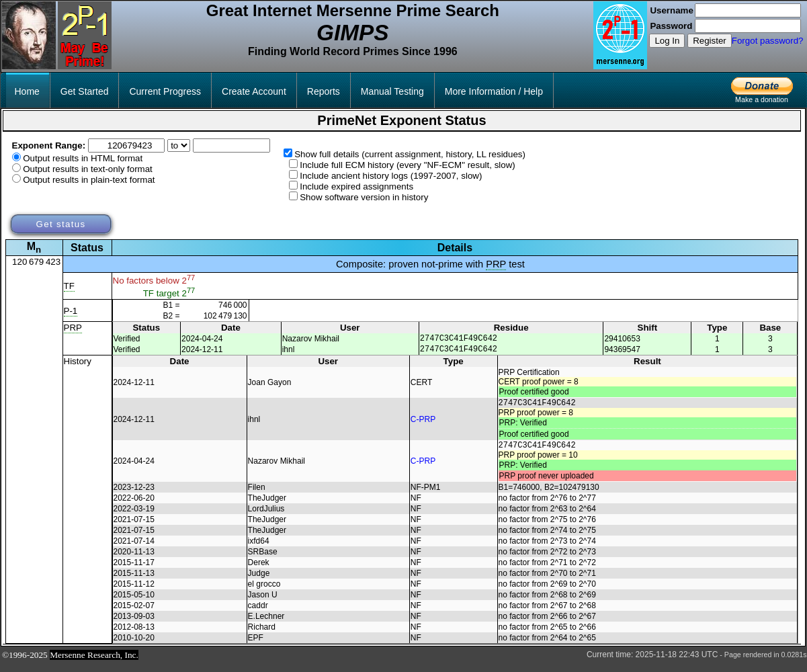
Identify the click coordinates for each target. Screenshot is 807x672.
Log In (667, 41)
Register (710, 41)
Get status (60, 224)
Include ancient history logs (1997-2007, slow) (391, 176)
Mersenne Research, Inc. (94, 663)
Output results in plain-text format (89, 180)
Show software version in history (364, 197)
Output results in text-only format (88, 169)
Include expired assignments (356, 186)
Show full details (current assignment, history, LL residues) (410, 154)
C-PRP (423, 424)
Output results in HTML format (83, 158)
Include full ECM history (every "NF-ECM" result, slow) (408, 165)
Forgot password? (768, 41)
